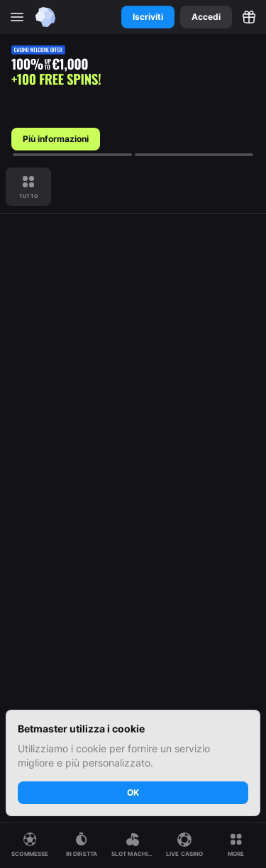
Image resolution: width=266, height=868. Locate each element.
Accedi (206, 17)
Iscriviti (148, 17)
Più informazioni (56, 139)
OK (133, 792)
